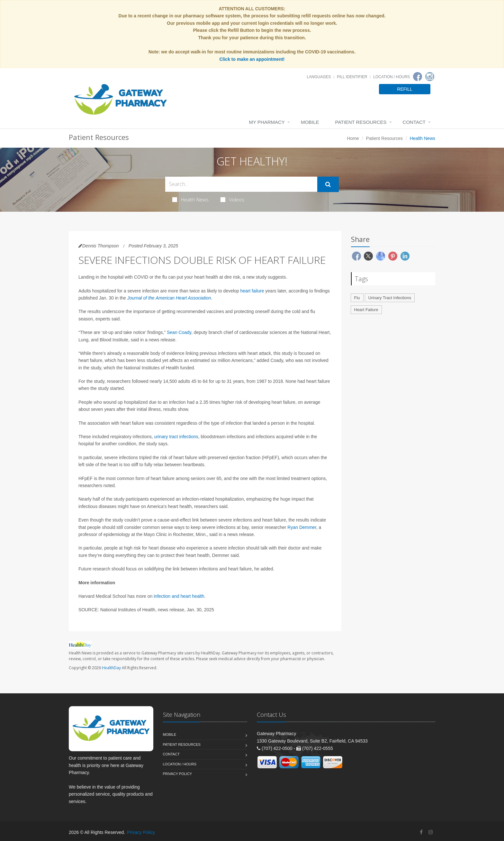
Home (353, 138)
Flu (357, 298)
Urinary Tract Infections (390, 298)
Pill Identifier (352, 77)
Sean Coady (179, 332)
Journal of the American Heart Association (169, 298)
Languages (319, 77)
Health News (190, 199)
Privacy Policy (178, 774)
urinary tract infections (176, 437)
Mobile (310, 122)
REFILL (405, 89)
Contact (414, 122)
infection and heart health (179, 596)
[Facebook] (418, 77)
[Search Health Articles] (241, 184)
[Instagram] (430, 77)
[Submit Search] (328, 184)
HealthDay (111, 668)
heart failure (252, 291)
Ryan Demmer (302, 527)
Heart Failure (366, 310)
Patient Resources (361, 122)
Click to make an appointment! (252, 59)
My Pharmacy (267, 122)
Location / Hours (392, 77)
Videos (232, 199)
